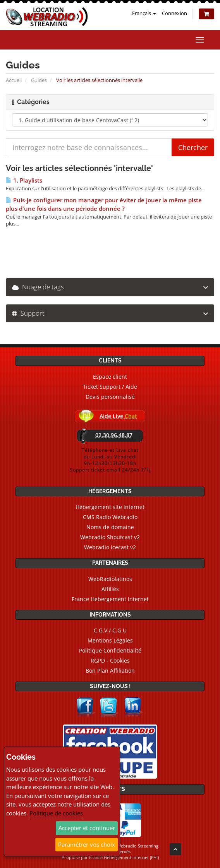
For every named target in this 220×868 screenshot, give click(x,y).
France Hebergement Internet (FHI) (124, 857)
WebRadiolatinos (110, 579)
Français (144, 13)
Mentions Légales (110, 640)
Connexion (174, 13)
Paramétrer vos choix (87, 844)
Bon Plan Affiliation (110, 671)
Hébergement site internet (110, 507)
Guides (39, 80)
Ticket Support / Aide (110, 387)
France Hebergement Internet (110, 599)
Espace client (110, 377)
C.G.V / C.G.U (110, 630)
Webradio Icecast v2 (110, 547)
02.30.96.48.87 (114, 435)
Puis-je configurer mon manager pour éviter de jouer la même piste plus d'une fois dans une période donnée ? (104, 204)
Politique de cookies (56, 813)
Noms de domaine (110, 527)
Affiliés (110, 589)
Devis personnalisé (110, 397)
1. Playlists (24, 180)
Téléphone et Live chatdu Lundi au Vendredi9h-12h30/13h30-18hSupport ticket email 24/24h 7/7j (110, 460)
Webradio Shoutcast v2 (110, 537)
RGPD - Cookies (110, 660)
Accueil (14, 80)
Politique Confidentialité (110, 650)
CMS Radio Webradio (110, 517)
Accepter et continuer (87, 828)
